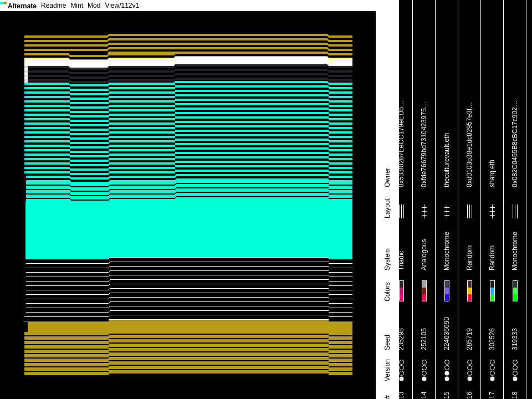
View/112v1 (122, 6)
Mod (94, 6)
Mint (77, 6)
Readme (53, 6)
